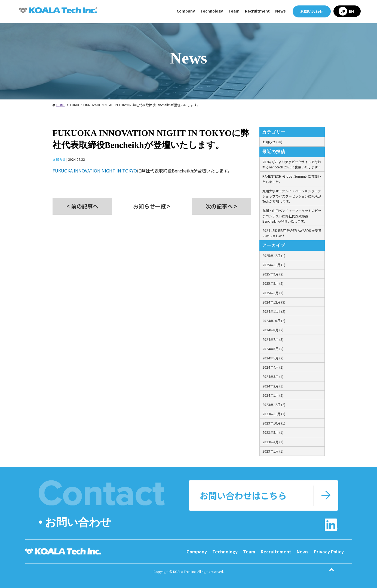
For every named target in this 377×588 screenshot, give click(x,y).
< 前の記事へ (82, 206)
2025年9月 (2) (273, 274)
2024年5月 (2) (273, 358)
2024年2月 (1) (273, 386)
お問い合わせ (312, 11)
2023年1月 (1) (273, 451)
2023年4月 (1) (273, 442)
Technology (225, 551)
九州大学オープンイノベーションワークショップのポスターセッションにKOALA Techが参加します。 (292, 196)
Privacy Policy (329, 551)
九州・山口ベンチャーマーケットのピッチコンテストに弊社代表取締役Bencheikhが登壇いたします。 (292, 216)
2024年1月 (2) (273, 395)
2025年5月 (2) (273, 283)
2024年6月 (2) (273, 349)
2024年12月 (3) (274, 302)
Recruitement (276, 551)
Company (197, 551)
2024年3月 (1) (273, 376)
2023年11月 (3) (274, 414)
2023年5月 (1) (273, 432)
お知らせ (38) (272, 142)
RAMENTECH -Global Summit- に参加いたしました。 (292, 179)
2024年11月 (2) (274, 311)
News (281, 11)
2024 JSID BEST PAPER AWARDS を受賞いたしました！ (292, 233)
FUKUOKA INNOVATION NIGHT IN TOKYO (95, 171)
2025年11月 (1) (274, 265)
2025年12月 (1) (274, 255)
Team (234, 11)
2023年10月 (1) (274, 423)
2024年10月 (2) (274, 321)
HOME (61, 105)
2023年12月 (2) (274, 404)
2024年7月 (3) (273, 339)
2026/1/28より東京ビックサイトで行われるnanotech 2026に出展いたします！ (292, 164)
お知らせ (59, 159)
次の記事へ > (221, 206)
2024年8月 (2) (273, 330)
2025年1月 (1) (273, 293)
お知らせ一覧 (152, 206)
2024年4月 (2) (273, 367)
